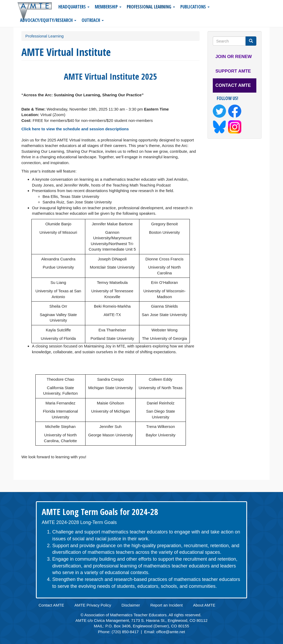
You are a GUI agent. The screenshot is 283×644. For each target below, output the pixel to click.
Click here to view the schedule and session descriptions (75, 129)
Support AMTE (233, 71)
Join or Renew (234, 57)
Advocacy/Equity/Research (48, 20)
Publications (195, 7)
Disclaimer (131, 605)
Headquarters (74, 7)
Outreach (93, 20)
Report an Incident (166, 605)
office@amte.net (171, 632)
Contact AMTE (233, 85)
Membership (108, 7)
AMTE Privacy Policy (93, 605)
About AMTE (204, 605)
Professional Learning (151, 7)
